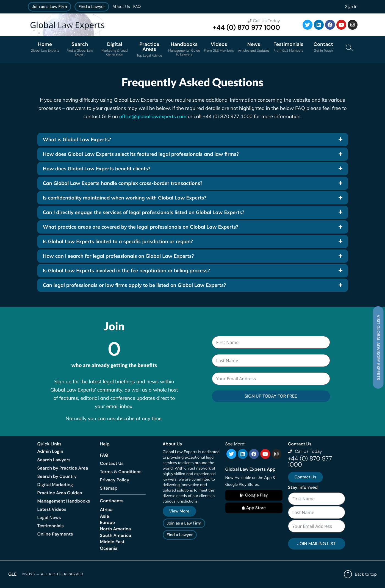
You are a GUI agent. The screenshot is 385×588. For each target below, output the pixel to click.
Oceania (109, 548)
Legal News (49, 518)
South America (116, 535)
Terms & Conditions (121, 472)
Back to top (360, 574)
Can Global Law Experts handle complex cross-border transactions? (123, 183)
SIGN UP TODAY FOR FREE (271, 396)
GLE (12, 574)
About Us (121, 7)
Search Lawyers (54, 460)
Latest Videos (52, 509)
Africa (106, 510)
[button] (193, 140)
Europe (108, 522)
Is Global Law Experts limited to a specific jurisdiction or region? (118, 241)
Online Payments (55, 534)
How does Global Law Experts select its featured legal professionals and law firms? (141, 154)
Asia (105, 516)
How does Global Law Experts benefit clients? (97, 169)
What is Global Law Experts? (77, 139)
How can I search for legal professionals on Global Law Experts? (118, 256)
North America (116, 529)
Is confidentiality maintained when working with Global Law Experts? (125, 198)
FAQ (137, 7)
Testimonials (51, 526)
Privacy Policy (115, 480)
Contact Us (112, 463)
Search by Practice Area (63, 468)
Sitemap (109, 488)
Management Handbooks (64, 501)
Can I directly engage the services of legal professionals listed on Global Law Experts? (144, 212)
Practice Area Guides (60, 493)
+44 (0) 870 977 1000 (246, 28)
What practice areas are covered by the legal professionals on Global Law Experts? (141, 227)
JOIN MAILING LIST (316, 544)
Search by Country (57, 476)
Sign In (351, 7)
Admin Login (50, 451)
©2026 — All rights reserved (53, 574)
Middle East (112, 542)
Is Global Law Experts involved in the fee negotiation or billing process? (126, 271)
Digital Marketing (55, 485)
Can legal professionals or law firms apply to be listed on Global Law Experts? (135, 285)
